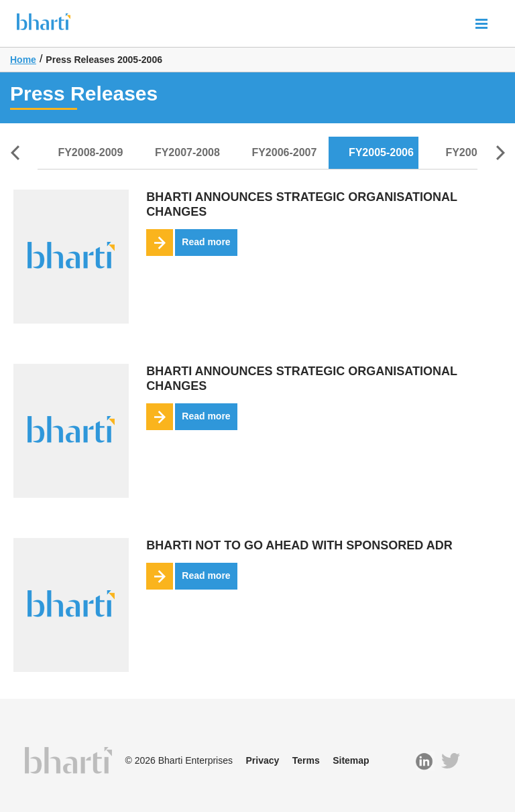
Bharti (44, 26)
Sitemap (351, 760)
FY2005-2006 (381, 152)
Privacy (262, 760)
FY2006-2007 (284, 152)
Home (23, 60)
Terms (306, 760)
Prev (15, 153)
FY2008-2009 (90, 152)
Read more (188, 243)
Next (500, 153)
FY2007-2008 (187, 152)
